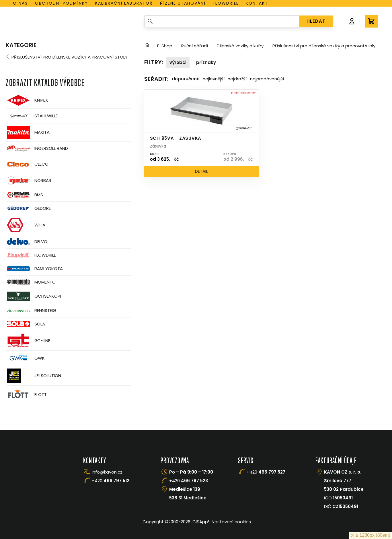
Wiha (26, 225)
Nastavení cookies (231, 522)
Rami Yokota (34, 269)
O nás (20, 3)
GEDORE (28, 208)
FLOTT (26, 395)
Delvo (27, 242)
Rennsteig (31, 311)
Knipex (27, 100)
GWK (25, 358)
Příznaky (206, 62)
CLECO (27, 164)
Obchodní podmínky (62, 3)
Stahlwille (32, 116)
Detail (201, 171)
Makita (28, 132)
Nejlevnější (214, 79)
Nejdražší (237, 79)
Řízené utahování (183, 3)
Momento (31, 282)
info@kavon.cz (107, 472)
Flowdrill (226, 3)
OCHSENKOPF (34, 296)
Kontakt (257, 3)
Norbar (29, 181)
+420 (111, 481)
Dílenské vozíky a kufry (240, 46)
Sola (25, 324)
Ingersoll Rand (37, 148)
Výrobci (178, 62)
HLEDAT (316, 21)
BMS (24, 195)
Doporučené (186, 79)
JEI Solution (33, 376)
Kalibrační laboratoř (124, 3)
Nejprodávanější (267, 79)
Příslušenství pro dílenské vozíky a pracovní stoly (70, 57)
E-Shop (165, 46)
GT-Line (28, 341)
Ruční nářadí (195, 46)
